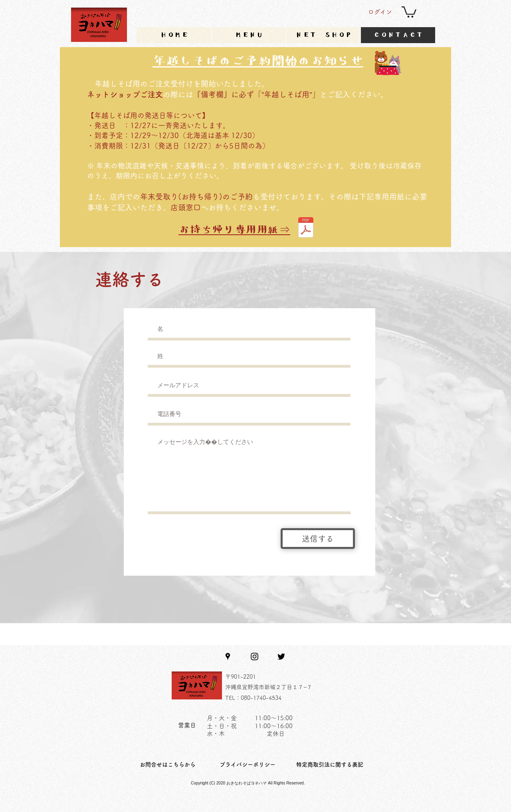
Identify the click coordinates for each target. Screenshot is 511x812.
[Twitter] (281, 657)
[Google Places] (228, 657)
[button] (409, 11)
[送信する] (318, 539)
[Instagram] (255, 657)
